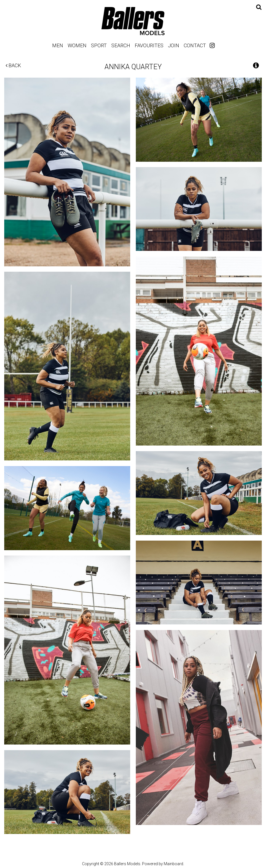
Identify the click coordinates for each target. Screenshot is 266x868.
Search (121, 45)
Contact (195, 45)
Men (58, 45)
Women (77, 45)
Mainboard (173, 864)
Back (13, 65)
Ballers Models (133, 21)
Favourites (149, 45)
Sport (99, 45)
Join (174, 45)
